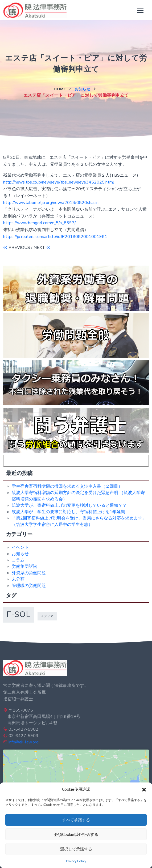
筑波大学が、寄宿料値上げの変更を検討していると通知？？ (69, 505)
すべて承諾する (76, 820)
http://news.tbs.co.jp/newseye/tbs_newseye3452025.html (59, 182)
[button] (144, 789)
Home (60, 89)
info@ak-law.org (24, 742)
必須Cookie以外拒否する (76, 835)
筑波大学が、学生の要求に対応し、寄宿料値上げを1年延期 (68, 512)
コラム (18, 560)
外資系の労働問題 (29, 573)
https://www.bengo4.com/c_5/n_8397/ (40, 223)
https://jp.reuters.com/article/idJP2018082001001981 (55, 237)
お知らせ (83, 89)
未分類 (18, 579)
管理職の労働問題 (29, 586)
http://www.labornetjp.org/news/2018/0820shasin (51, 203)
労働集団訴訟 (24, 567)
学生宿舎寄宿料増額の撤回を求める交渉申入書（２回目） (67, 486)
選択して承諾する (76, 849)
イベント (20, 547)
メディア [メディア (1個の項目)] (47, 616)
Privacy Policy (76, 861)
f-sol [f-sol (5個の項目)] (19, 614)
